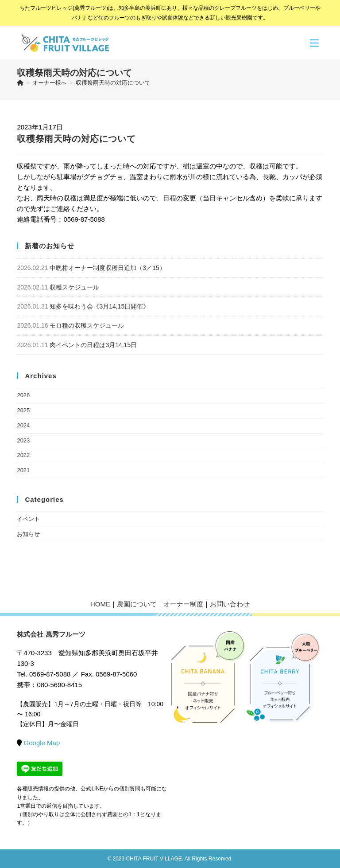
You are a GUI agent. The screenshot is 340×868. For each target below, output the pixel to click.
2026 (23, 395)
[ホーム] (20, 83)
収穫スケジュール (74, 287)
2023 (23, 440)
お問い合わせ (230, 604)
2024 (23, 425)
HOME (100, 604)
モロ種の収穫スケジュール (87, 325)
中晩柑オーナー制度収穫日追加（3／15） (107, 268)
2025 (23, 410)
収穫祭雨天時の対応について (113, 83)
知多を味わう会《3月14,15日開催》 (99, 306)
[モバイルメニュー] (314, 43)
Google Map (42, 743)
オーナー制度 (183, 604)
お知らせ (28, 534)
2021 (23, 470)
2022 (23, 455)
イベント (28, 519)
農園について (137, 604)
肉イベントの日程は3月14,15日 (93, 345)
